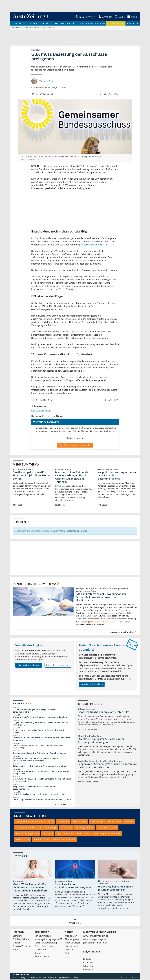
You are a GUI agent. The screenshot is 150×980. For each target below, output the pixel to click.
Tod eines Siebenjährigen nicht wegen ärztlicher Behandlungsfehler (34, 711)
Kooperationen (85, 24)
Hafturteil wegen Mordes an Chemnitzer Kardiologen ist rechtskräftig (38, 747)
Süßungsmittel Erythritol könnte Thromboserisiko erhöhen (40, 766)
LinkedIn (87, 960)
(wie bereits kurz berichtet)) (93, 245)
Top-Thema (63, 822)
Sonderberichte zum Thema (34, 584)
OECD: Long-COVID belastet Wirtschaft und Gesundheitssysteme (42, 800)
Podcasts (60, 24)
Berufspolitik (38, 411)
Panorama (18, 950)
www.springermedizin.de (96, 936)
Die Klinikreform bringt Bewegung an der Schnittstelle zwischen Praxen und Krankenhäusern (101, 597)
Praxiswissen (46, 24)
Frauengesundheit (25, 828)
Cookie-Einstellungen (45, 947)
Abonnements (72, 947)
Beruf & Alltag (80, 822)
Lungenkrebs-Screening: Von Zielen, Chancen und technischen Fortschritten (41, 724)
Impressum (40, 950)
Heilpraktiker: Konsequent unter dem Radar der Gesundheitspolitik (117, 476)
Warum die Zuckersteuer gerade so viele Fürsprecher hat (38, 795)
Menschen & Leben (107, 828)
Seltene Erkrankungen (64, 840)
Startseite (18, 936)
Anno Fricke (49, 82)
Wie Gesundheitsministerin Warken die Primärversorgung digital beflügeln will (42, 773)
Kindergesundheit (85, 828)
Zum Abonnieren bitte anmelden (75, 446)
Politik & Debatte (116, 24)
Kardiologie (66, 828)
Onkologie (48, 834)
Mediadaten (71, 936)
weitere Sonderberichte (124, 633)
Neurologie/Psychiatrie (27, 834)
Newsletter (70, 950)
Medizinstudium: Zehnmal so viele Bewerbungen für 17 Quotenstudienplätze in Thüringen (73, 477)
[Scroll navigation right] (137, 24)
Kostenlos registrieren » (58, 665)
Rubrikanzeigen (73, 943)
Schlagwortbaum (43, 936)
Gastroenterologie (47, 828)
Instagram (88, 970)
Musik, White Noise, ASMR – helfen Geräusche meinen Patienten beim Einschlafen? (42, 780)
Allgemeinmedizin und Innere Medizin (35, 822)
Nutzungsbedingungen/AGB (48, 940)
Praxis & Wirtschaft (22, 947)
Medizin (33, 24)
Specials (71, 24)
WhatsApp (88, 967)
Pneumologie (83, 834)
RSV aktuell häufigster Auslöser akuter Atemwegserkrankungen (41, 718)
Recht (48, 411)
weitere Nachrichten (63, 805)
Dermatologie (97, 822)
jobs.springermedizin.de (95, 943)
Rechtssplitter (23, 840)
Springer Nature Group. (69, 978)
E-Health (129, 822)
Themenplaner (72, 940)
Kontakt (38, 954)
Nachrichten (20, 24)
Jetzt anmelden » (29, 665)
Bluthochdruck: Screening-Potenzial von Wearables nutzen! (40, 753)
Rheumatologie (41, 840)
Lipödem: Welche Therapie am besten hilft (103, 712)
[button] (132, 17)
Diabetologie (114, 822)
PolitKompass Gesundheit (107, 834)
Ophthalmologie (65, 834)
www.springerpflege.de (95, 940)
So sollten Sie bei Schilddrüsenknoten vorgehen (73, 886)
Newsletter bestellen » (92, 685)
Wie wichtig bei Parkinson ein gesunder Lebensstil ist (115, 889)
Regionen (100, 24)
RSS (67, 954)
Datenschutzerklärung (46, 943)
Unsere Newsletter (29, 816)
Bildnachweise (42, 957)
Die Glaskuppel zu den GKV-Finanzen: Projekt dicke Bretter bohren (32, 476)
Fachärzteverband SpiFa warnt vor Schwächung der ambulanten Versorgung (42, 739)
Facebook (88, 963)
